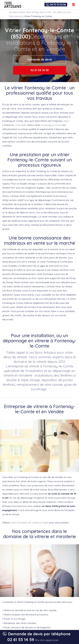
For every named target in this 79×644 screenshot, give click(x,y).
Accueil (13, 12)
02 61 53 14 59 (40, 70)
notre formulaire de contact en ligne (29, 523)
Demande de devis (40, 60)
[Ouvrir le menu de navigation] (73, 5)
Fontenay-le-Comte (51, 125)
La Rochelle (20, 125)
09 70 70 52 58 (58, 5)
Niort (66, 121)
